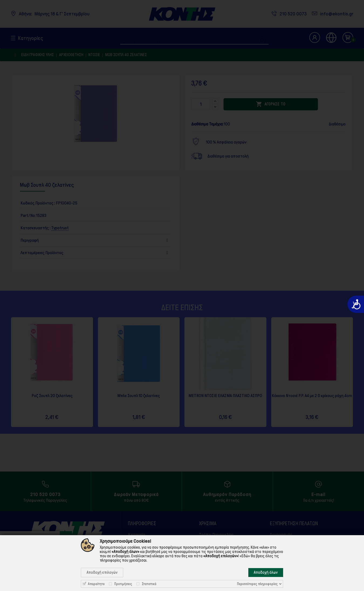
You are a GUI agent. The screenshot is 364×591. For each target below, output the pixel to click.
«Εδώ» (245, 556)
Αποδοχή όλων (266, 572)
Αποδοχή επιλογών (102, 572)
